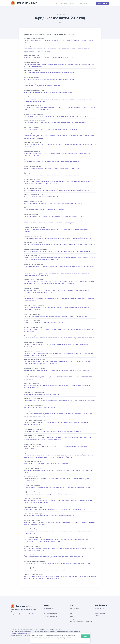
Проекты (73, 3)
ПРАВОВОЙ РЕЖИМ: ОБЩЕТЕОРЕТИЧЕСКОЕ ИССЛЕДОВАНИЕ (42, 86)
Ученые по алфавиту (51, 616)
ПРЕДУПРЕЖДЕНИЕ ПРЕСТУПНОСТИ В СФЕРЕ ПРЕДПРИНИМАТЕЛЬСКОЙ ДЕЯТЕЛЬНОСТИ (50, 129)
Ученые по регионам (51, 614)
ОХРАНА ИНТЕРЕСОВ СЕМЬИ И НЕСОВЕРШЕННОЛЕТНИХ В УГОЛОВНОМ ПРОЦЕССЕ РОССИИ (51, 168)
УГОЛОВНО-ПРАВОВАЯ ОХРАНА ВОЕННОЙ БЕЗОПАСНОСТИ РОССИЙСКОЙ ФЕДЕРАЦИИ (50, 223)
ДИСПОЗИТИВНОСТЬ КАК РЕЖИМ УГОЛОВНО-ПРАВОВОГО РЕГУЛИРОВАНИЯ (46, 464)
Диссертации (61, 14)
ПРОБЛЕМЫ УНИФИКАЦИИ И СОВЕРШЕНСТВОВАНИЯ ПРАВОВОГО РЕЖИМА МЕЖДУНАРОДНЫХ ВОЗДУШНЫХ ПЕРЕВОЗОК (60, 401)
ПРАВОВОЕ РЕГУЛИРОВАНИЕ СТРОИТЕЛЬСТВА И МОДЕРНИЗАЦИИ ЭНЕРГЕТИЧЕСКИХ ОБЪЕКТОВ (52, 431)
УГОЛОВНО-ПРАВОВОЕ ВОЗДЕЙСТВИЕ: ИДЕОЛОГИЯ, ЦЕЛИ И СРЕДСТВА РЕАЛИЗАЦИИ (50, 79)
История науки (74, 611)
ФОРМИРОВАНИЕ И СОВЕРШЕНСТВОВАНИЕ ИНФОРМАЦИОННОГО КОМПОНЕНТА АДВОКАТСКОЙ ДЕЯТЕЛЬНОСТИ (57, 238)
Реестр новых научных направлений (81, 621)
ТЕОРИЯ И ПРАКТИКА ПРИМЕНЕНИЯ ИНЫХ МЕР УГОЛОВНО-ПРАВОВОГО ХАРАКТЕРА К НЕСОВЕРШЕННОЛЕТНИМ (57, 487)
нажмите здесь (71, 639)
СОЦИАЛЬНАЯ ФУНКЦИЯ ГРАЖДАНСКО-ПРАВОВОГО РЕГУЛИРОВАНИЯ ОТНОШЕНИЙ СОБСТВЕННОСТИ (54, 509)
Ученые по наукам (50, 611)
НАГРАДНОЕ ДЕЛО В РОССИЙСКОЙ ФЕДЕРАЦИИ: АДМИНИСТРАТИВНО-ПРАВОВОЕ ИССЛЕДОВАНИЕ (53, 557)
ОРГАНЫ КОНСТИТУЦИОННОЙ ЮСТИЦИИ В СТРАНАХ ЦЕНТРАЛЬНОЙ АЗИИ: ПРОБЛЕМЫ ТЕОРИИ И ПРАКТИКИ (56, 370)
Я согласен (86, 636)
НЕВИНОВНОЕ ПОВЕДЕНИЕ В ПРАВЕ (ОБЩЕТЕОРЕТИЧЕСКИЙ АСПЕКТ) (44, 570)
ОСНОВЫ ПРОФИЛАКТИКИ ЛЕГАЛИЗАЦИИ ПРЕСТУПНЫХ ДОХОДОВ (44, 210)
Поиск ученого (49, 608)
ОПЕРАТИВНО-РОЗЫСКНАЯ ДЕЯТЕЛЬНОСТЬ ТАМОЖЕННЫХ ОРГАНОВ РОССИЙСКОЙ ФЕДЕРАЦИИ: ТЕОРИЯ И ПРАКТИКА (59, 245)
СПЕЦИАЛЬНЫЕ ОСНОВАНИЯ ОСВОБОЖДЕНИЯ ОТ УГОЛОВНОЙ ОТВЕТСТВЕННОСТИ (49, 73)
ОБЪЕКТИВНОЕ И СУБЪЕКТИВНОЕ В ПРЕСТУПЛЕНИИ (39, 407)
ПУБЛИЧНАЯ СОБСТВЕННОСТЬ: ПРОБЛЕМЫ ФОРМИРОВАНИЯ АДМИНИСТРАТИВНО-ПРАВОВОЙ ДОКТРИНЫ (56, 116)
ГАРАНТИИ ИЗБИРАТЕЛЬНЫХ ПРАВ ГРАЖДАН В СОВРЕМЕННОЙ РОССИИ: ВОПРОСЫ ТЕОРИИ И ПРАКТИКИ (55, 123)
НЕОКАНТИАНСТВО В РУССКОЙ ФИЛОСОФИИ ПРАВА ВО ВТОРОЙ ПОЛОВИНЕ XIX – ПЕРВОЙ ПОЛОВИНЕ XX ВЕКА (57, 563)
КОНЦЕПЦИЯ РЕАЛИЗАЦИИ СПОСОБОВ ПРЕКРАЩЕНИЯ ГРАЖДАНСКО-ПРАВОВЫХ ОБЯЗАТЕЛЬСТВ (53, 203)
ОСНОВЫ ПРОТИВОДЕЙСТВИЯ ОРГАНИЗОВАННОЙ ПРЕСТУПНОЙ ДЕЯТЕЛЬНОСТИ (48, 58)
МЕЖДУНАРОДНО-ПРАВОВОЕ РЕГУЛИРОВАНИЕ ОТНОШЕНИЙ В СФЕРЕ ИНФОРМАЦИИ (49, 516)
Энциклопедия (84, 3)
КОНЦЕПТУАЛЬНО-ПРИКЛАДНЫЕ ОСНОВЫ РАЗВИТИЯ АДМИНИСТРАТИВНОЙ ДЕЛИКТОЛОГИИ (52, 175)
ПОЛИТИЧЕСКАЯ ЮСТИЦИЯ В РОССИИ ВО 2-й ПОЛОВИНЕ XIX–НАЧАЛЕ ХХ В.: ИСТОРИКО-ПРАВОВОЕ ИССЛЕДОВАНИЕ (59, 266)
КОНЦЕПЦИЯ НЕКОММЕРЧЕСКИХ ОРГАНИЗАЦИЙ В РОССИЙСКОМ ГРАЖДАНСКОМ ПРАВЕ (50, 494)
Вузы (71, 614)
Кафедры (72, 616)
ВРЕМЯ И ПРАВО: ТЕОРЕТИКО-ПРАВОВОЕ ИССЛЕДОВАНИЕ (41, 197)
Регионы (64, 3)
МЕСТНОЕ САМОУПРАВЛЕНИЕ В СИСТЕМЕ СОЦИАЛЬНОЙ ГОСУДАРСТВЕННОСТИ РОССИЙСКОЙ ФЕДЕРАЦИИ (56, 190)
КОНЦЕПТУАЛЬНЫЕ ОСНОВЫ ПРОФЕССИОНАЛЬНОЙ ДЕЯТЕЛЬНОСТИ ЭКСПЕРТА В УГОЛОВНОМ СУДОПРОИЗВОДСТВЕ (59, 251)
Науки (56, 3)
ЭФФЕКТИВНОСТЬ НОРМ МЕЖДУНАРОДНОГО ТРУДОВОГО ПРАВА (43, 323)
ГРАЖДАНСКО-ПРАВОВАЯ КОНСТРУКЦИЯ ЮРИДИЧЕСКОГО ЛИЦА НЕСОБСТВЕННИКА (49, 92)
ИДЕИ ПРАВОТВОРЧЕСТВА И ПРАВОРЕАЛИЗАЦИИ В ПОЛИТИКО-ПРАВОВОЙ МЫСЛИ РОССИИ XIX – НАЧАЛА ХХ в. (57, 316)
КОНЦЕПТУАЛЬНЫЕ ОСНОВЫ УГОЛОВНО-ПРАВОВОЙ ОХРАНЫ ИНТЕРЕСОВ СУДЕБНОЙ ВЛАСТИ (52, 162)
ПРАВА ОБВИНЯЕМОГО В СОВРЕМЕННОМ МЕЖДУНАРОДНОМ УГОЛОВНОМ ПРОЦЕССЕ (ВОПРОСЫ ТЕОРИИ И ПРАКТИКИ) (60, 338)
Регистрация (99, 611)
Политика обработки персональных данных (24, 633)
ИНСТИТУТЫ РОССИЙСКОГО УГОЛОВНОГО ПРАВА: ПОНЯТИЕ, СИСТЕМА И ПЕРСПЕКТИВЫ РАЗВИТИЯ (54, 216)
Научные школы (74, 608)
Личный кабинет (103, 3)
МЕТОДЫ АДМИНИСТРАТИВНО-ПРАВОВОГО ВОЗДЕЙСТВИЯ (42, 394)
